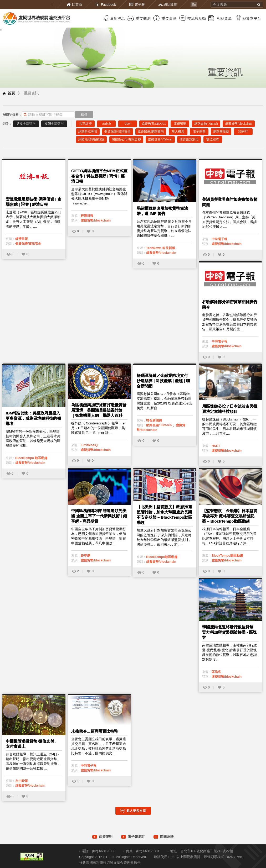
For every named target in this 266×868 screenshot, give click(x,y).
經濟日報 (22, 239)
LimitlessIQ (89, 445)
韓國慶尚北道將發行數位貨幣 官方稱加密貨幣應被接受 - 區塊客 (229, 632)
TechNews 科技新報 (161, 248)
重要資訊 (169, 18)
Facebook (108, 5)
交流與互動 (197, 18)
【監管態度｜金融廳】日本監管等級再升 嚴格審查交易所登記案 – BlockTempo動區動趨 (230, 516)
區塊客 (216, 672)
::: (52, 5)
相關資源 (224, 18)
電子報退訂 (136, 837)
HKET (216, 446)
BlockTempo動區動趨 (162, 557)
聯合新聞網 (154, 420)
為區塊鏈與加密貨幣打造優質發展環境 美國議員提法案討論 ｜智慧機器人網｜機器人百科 (99, 410)
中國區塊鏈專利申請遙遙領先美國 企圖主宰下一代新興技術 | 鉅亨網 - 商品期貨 (99, 516)
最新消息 (117, 18)
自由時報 (22, 781)
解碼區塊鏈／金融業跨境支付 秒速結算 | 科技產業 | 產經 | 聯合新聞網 (163, 381)
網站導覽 (170, 5)
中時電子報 (219, 239)
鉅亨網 (85, 556)
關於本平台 (252, 18)
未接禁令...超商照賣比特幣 (95, 731)
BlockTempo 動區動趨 (31, 458)
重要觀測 (143, 18)
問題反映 (167, 837)
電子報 (140, 5)
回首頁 (77, 5)
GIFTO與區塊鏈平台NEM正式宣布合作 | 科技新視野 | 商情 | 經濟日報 (99, 176)
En (194, 5)
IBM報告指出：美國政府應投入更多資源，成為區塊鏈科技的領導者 (33, 418)
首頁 (11, 93)
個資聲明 (106, 837)
